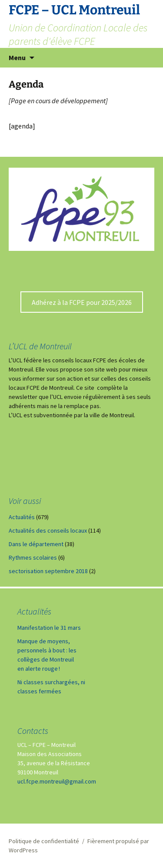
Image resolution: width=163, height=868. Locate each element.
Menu (17, 57)
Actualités (22, 517)
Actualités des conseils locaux (48, 530)
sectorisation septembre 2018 (48, 571)
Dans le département (36, 544)
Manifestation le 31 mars (49, 628)
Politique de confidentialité (44, 841)
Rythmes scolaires (33, 557)
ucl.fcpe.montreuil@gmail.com (57, 781)
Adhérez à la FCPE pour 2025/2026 (82, 302)
